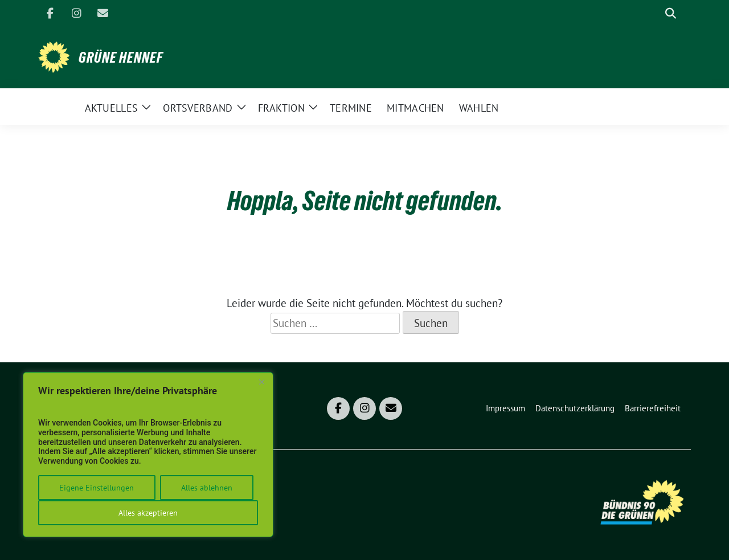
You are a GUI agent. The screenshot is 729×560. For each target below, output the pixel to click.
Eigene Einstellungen (97, 488)
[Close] (261, 382)
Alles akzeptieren (148, 513)
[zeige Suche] (671, 13)
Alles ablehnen (207, 488)
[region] (148, 455)
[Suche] (654, 13)
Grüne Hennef (121, 58)
